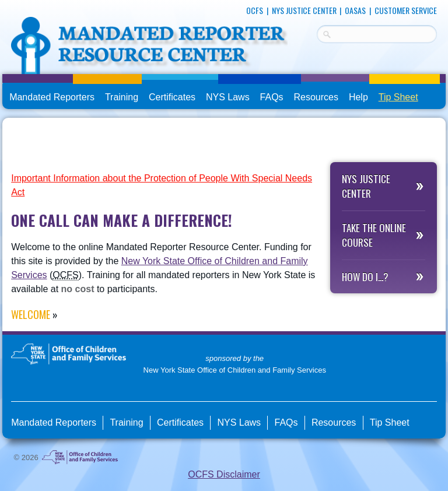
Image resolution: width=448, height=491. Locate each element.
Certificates (172, 97)
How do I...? (365, 277)
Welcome (31, 314)
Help (358, 97)
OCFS (255, 10)
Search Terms (317, 32)
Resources (316, 97)
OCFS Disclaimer (224, 474)
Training (122, 97)
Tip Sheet (398, 97)
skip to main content (3, 4)
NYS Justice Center (304, 10)
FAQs (273, 97)
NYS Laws (228, 97)
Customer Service (406, 10)
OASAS (355, 10)
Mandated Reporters (52, 97)
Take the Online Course (374, 235)
